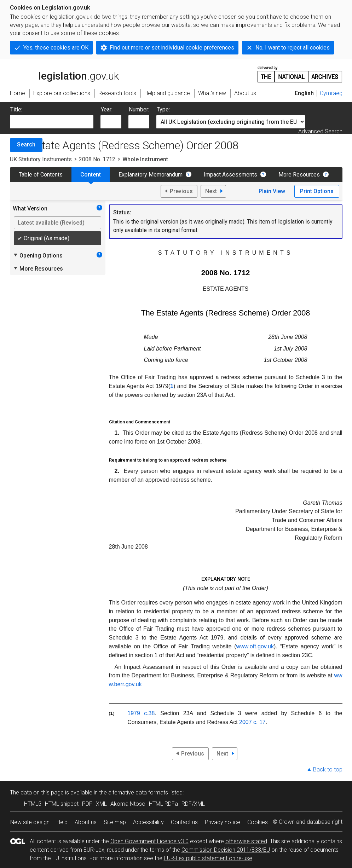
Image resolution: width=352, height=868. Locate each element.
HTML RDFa (163, 804)
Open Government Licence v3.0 (149, 841)
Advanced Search (320, 131)
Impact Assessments (230, 175)
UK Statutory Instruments (41, 159)
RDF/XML (193, 804)
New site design (30, 822)
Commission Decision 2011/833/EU (226, 850)
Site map (115, 822)
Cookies (258, 822)
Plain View (272, 191)
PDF (87, 804)
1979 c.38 (141, 713)
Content (91, 175)
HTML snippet (62, 804)
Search (26, 144)
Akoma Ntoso (128, 804)
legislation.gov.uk (64, 74)
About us (86, 822)
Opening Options (38, 255)
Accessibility (148, 822)
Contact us (184, 822)
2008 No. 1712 (97, 159)
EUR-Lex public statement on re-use (208, 858)
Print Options (317, 191)
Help (62, 822)
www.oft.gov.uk (255, 646)
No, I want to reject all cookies (293, 48)
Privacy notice (223, 822)
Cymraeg (331, 93)
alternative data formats (138, 792)
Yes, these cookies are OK (56, 48)
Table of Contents (41, 175)
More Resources (299, 175)
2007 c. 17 (252, 722)
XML (101, 804)
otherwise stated (246, 841)
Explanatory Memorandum (151, 175)
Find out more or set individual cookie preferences (172, 48)
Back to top (328, 769)
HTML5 (33, 804)
